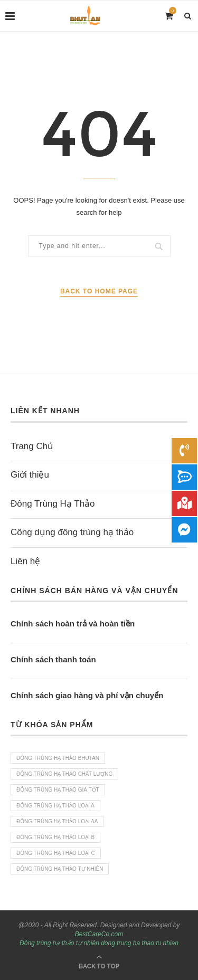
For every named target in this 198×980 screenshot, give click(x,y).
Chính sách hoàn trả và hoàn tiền (73, 624)
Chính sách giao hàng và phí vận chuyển (87, 695)
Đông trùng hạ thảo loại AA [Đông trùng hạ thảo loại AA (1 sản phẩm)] (57, 821)
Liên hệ (25, 561)
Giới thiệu (30, 475)
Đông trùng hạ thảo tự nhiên (59, 943)
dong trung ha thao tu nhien (140, 943)
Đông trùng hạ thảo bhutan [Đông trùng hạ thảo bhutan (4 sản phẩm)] (58, 758)
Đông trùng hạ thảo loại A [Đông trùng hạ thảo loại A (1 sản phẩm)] (55, 806)
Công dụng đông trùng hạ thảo (72, 532)
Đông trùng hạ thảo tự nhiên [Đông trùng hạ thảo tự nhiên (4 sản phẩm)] (60, 869)
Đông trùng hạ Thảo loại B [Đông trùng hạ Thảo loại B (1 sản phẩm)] (55, 837)
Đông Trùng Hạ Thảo (53, 504)
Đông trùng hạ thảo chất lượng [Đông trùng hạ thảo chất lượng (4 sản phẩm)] (64, 774)
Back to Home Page (99, 291)
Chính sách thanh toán (53, 659)
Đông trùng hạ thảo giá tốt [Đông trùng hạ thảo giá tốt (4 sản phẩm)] (58, 790)
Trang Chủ (32, 446)
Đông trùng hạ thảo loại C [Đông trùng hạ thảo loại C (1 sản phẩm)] (56, 853)
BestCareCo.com (99, 934)
